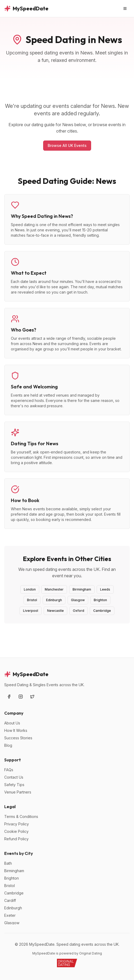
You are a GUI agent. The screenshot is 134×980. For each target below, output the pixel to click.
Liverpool (31, 611)
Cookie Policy (16, 831)
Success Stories (18, 738)
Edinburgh (54, 600)
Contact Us (14, 777)
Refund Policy (16, 839)
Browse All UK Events (67, 145)
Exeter (10, 915)
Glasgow (78, 600)
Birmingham (82, 589)
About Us (12, 723)
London (30, 589)
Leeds (105, 589)
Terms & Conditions (21, 816)
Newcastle (55, 611)
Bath (8, 863)
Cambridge (102, 611)
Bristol (32, 600)
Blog (8, 745)
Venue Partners (18, 792)
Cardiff (10, 900)
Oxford (79, 611)
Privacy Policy (17, 824)
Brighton (100, 600)
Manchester (54, 589)
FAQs (9, 770)
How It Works (16, 730)
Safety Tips (14, 785)
